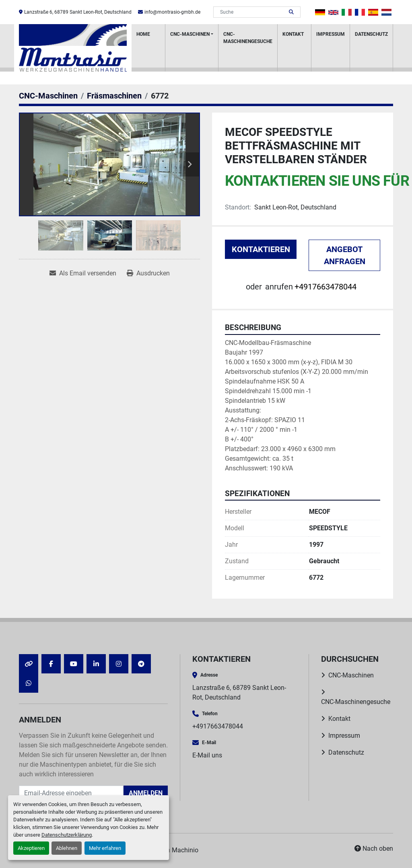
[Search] (251, 12)
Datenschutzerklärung (67, 835)
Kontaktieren (261, 249)
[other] (29, 664)
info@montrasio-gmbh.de (172, 12)
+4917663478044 (325, 287)
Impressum (331, 34)
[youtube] (74, 664)
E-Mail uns (207, 755)
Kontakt (293, 34)
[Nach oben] (374, 849)
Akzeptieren (31, 848)
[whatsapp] (29, 683)
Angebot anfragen (345, 255)
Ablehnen (67, 848)
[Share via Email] (83, 273)
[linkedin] (96, 664)
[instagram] (119, 664)
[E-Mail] (71, 793)
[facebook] (51, 664)
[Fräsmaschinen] (114, 96)
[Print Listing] (148, 273)
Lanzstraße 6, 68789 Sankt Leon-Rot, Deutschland (78, 12)
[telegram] (141, 664)
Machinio (185, 850)
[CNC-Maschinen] (48, 96)
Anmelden (146, 793)
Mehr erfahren (105, 848)
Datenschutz (371, 34)
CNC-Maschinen (190, 34)
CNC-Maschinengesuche (248, 38)
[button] (192, 48)
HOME (143, 34)
